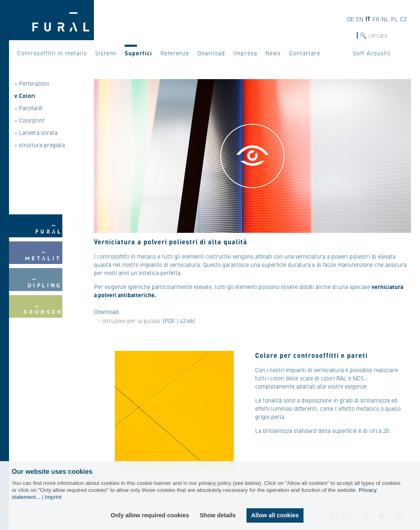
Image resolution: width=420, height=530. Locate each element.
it (368, 18)
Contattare (305, 53)
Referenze (175, 53)
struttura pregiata (42, 145)
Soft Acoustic (372, 53)
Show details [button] (218, 515)
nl (385, 19)
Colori (27, 96)
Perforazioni (34, 83)
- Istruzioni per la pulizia (129, 321)
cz (403, 19)
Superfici (138, 53)
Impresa (245, 53)
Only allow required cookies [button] (150, 515)
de (350, 19)
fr (376, 19)
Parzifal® (31, 108)
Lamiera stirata (38, 132)
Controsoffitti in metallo (52, 53)
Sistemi (106, 53)
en (360, 19)
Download (211, 53)
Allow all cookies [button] (275, 515)
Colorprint (32, 120)
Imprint (53, 497)
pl (394, 19)
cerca (350, 35)
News (273, 53)
